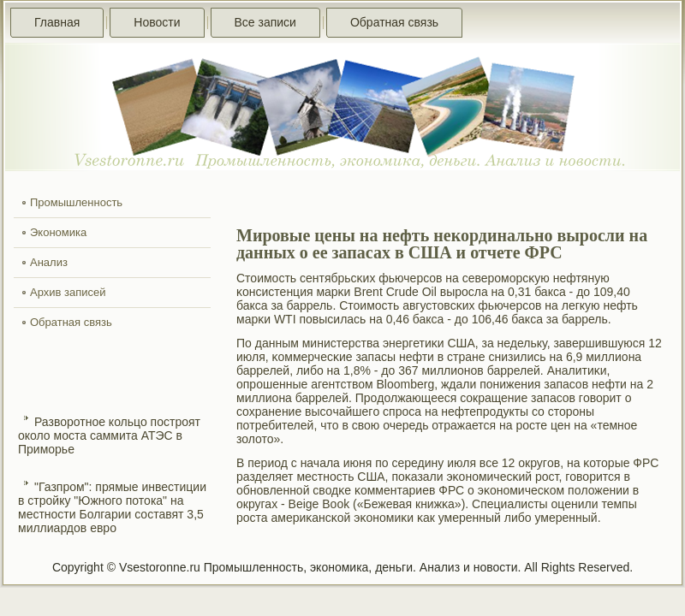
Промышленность (76, 202)
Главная (57, 22)
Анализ (49, 262)
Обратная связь (394, 22)
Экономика (58, 232)
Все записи (265, 22)
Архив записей (68, 292)
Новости (157, 22)
